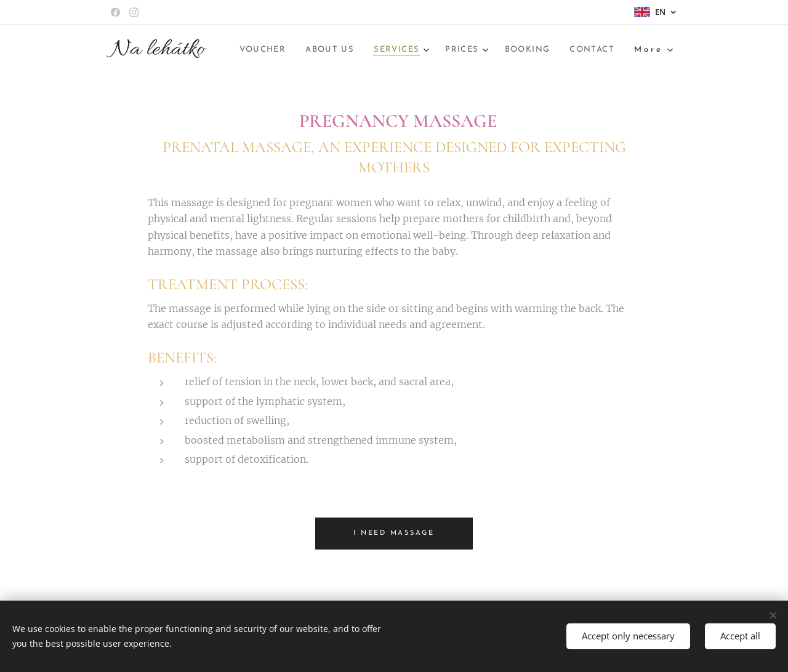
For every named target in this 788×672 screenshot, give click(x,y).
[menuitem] (355, 50)
